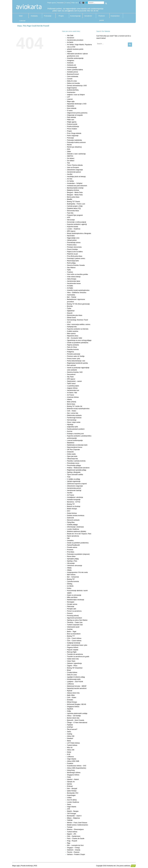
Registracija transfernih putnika (77, 363)
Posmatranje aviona (74, 243)
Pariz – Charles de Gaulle (76, 839)
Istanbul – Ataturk (73, 779)
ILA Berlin (70, 586)
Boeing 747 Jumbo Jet (75, 406)
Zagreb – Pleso (72, 666)
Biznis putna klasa (73, 197)
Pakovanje (71, 607)
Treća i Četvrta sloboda (75, 165)
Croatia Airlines (72, 672)
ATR (69, 809)
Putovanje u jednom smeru (76, 258)
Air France (71, 395)
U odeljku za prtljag (73, 479)
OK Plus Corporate (73, 450)
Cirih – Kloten (72, 411)
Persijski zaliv (72, 609)
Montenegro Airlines (74, 773)
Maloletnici (71, 443)
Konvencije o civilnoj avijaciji (77, 222)
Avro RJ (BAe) (72, 800)
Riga (69, 843)
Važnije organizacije (74, 481)
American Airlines (73, 397)
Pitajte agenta (51, 3)
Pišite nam (75, 3)
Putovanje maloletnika (74, 140)
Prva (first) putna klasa (75, 256)
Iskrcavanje (71, 220)
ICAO (69, 322)
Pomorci (70, 613)
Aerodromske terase (74, 283)
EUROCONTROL (73, 90)
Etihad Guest (71, 318)
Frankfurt (70, 763)
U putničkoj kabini (73, 386)
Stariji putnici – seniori (74, 381)
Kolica (69, 588)
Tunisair (70, 827)
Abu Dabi (70, 36)
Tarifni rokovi (71, 384)
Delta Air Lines (72, 81)
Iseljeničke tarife (72, 427)
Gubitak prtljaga (72, 525)
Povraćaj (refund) (73, 616)
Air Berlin (70, 42)
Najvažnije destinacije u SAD (77, 104)
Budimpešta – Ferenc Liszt (76, 204)
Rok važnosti (71, 365)
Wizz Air (70, 748)
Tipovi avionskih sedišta (75, 475)
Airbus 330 (71, 736)
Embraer (70, 786)
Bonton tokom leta (73, 718)
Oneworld (70, 452)
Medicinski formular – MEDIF (77, 686)
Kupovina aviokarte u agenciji (77, 224)
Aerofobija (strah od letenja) (76, 177)
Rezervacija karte (73, 261)
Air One (70, 179)
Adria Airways (72, 279)
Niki (68, 538)
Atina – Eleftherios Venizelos (77, 293)
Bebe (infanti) (72, 402)
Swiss (69, 732)
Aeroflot (70, 174)
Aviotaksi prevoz (73, 72)
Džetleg (70, 584)
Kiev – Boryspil (72, 789)
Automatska (71, 295)
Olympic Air (71, 782)
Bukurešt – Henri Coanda (76, 720)
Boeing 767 (71, 579)
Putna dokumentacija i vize (76, 361)
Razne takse (71, 556)
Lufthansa (70, 684)
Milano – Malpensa (73, 818)
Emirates (70, 700)
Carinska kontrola (73, 581)
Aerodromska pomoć (74, 488)
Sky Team (70, 377)
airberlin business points (75, 49)
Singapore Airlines (73, 707)
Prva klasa (71, 552)
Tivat (69, 477)
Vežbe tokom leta (73, 659)
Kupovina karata (73, 227)
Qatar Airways (72, 791)
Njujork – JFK (72, 834)
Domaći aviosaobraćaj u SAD (77, 86)
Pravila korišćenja (73, 127)
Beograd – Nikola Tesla (75, 192)
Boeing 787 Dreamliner (75, 668)
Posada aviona (72, 547)
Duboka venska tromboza (76, 516)
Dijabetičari (71, 311)
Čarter (69, 309)
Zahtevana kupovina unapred (77, 484)
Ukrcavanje (71, 563)
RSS (69, 149)
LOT (69, 97)
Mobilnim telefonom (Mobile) (77, 531)
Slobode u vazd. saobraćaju (76, 154)
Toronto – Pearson (73, 852)
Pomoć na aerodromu (74, 611)
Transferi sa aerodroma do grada (78, 657)
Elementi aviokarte (73, 520)
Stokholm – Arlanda (74, 850)
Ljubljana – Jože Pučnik (75, 682)
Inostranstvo (115, 16)
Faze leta (70, 213)
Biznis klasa (71, 404)
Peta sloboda (71, 117)
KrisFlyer (70, 727)
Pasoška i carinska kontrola (76, 461)
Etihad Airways (72, 702)
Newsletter (60, 3)
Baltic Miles (71, 695)
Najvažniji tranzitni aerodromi (77, 688)
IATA (69, 218)
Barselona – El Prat (74, 502)
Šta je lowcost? (72, 729)
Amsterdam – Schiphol (75, 183)
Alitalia (69, 568)
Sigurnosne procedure (75, 618)
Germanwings (72, 420)
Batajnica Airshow (73, 190)
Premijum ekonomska (74, 247)
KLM (69, 754)
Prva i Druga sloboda (74, 133)
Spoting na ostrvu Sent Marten (77, 620)
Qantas (70, 784)
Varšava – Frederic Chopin (76, 854)
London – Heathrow (74, 229)
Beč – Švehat (72, 297)
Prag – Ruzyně (72, 841)
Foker (69, 777)
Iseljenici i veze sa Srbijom (76, 95)
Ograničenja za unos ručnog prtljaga (79, 340)
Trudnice (70, 272)
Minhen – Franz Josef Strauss (77, 823)
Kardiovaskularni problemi (76, 429)
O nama (68, 3)
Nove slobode (72, 108)
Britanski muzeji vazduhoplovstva (78, 409)
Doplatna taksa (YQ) (74, 208)
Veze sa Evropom (73, 167)
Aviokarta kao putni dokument (77, 186)
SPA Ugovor (71, 379)
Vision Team (71, 661)
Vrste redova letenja (74, 277)
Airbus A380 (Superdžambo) (77, 768)
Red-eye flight (72, 652)
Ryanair (70, 691)
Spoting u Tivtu (72, 561)
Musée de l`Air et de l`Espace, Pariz (79, 534)
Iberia (69, 741)
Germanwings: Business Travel (77, 320)
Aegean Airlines (72, 388)
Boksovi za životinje (74, 506)
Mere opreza (71, 334)
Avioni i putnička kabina (75, 70)
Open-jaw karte (72, 456)
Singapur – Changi (73, 848)
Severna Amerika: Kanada (76, 265)
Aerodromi (88, 16)
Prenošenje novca (73, 463)
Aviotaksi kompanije (74, 500)
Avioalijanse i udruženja (75, 497)
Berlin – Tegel (72, 632)
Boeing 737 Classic (74, 202)
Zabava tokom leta (73, 693)
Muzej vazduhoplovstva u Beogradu (79, 233)
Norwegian (71, 602)
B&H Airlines (71, 575)
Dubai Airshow (72, 513)
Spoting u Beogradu (74, 472)
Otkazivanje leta (72, 459)
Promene (70, 550)
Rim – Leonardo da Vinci (75, 845)
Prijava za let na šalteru (75, 252)
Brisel (69, 670)
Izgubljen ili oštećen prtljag (76, 677)
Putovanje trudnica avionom (76, 142)
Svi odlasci (71, 161)
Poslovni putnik (102, 16)
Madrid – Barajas (73, 811)
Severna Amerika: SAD (75, 372)
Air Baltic (70, 286)
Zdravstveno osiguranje (75, 170)
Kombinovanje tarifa (74, 679)
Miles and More (72, 597)
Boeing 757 (71, 504)
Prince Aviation (72, 129)
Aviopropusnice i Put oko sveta (77, 572)
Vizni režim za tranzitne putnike (78, 274)
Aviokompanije (75, 16)
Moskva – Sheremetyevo (75, 829)
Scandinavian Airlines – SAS (77, 766)
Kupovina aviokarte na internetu (78, 329)
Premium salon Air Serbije (76, 356)
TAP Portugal (71, 814)
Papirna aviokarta (73, 345)
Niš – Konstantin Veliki (75, 338)
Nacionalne (71, 236)
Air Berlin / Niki (72, 393)
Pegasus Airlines (73, 647)
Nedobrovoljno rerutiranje (76, 600)
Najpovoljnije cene (73, 238)
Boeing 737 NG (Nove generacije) (78, 304)
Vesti (21, 16)
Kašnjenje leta (72, 327)
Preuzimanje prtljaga (74, 465)
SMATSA (70, 156)
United (69, 798)
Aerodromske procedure (75, 40)
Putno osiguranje (73, 136)
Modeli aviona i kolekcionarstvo (78, 825)
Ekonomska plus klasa (75, 315)
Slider (69, 152)
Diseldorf (70, 738)
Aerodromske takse (74, 281)
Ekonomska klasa (73, 211)
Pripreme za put (72, 254)
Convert (70, 79)
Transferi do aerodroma (75, 654)
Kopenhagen (71, 795)
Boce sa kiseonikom (74, 634)
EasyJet (70, 313)
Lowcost (22, 21)
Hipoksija (70, 425)
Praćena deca (72, 245)
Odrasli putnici (72, 240)
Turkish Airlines (72, 745)
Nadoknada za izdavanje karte (77, 445)
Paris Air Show (72, 347)
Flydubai (70, 725)
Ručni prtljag (71, 263)
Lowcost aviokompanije (75, 440)
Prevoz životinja (72, 249)
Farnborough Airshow (74, 418)
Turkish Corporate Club (75, 625)
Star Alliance (71, 268)
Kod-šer (70, 431)
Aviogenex (71, 61)
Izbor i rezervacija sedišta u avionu (79, 324)
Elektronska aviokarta (74, 415)
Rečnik (69, 145)
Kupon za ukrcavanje (74, 595)
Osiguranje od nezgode (75, 115)
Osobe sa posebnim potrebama (78, 343)
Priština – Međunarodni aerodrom (78, 468)
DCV (69, 511)
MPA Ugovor (71, 231)
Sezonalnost (71, 374)
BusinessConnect (73, 74)
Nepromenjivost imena (75, 447)
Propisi (61, 16)
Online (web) (71, 454)
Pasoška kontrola (73, 349)
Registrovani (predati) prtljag (77, 470)
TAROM (70, 820)
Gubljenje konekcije (74, 643)
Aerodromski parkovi (74, 172)
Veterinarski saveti (73, 627)
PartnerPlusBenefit (73, 545)
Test (68, 163)
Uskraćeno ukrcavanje (75, 566)
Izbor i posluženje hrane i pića (77, 645)
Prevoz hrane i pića (74, 359)
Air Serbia (70, 181)
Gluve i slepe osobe (74, 422)
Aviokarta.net (71, 65)
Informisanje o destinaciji (75, 527)
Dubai (69, 752)
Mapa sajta (71, 101)
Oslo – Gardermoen (74, 836)
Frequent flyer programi (75, 215)
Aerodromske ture (73, 390)
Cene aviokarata (73, 76)
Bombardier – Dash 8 (74, 816)
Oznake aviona (72, 604)
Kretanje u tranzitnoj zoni (75, 434)
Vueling (70, 734)
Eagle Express (72, 88)
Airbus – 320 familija (74, 716)
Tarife (69, 270)
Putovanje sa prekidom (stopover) (78, 554)
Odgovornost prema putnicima (77, 113)
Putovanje (48, 16)
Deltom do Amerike (73, 83)
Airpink (69, 51)
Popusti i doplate (73, 650)
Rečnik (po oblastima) (74, 147)
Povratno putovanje (74, 354)
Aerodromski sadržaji (74, 490)
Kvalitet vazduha (73, 331)
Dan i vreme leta (73, 413)
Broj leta (70, 306)
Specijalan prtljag (73, 559)
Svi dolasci (71, 158)
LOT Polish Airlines (73, 743)
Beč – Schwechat (73, 577)
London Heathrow (73, 529)
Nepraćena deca (73, 336)
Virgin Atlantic (72, 759)
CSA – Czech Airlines (74, 638)
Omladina (70, 541)
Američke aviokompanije (75, 58)
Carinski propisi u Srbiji (75, 206)
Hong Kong (71, 770)
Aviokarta (34, 16)
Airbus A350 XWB (73, 761)
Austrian (70, 629)
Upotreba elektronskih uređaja (77, 713)
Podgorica (70, 352)
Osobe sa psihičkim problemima (78, 543)
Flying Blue (71, 522)
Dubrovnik (70, 518)
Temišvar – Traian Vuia (75, 622)
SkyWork (70, 709)
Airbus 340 (71, 750)
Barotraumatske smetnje (75, 188)
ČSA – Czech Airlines (74, 641)
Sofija (69, 711)
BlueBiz (70, 199)
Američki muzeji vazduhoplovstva (78, 290)
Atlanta (69, 399)
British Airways (72, 509)
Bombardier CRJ (73, 793)
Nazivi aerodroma (73, 536)
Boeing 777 (71, 636)
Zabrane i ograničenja (74, 663)
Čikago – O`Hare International (77, 723)
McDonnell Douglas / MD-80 (77, 704)
